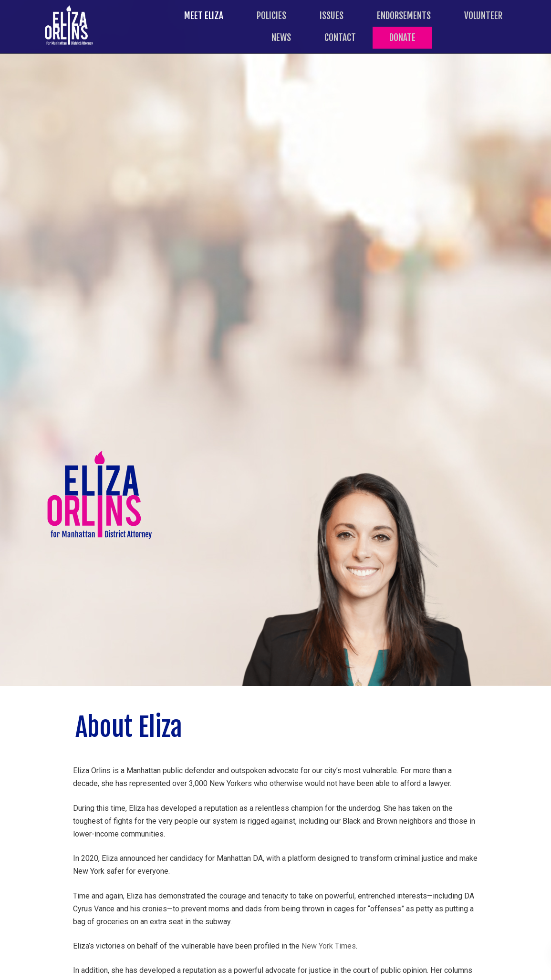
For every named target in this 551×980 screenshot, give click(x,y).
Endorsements (404, 16)
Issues (332, 16)
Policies (271, 16)
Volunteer (483, 16)
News (281, 38)
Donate (402, 38)
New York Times (329, 946)
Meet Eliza (204, 16)
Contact (340, 38)
